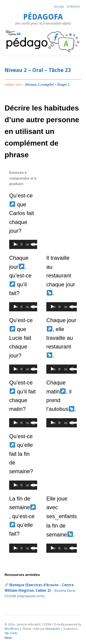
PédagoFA (43, 17)
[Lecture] (15, 244)
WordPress (12, 629)
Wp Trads (11, 633)
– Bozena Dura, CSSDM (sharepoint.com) (40, 591)
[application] (23, 244)
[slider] (21, 244)
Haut (8, 638)
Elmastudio (53, 629)
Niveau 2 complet (39, 85)
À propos (74, 7)
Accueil (59, 7)
